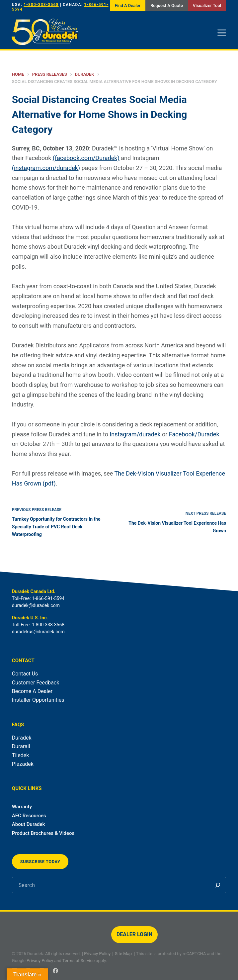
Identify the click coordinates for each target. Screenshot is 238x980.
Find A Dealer (128, 5)
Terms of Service (79, 961)
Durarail (21, 746)
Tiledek (20, 755)
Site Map (123, 954)
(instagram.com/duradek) (46, 168)
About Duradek (29, 824)
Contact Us (25, 674)
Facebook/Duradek (194, 434)
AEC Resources (29, 816)
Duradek (22, 738)
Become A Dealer (32, 691)
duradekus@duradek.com (38, 632)
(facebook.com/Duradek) (86, 158)
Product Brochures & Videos (43, 833)
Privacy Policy (97, 954)
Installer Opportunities (38, 700)
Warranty (22, 807)
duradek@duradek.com (36, 605)
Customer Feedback (36, 683)
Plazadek (23, 764)
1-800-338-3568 (41, 5)
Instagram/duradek (135, 434)
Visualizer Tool (207, 5)
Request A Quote (167, 5)
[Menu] (222, 33)
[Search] (218, 885)
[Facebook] (55, 971)
